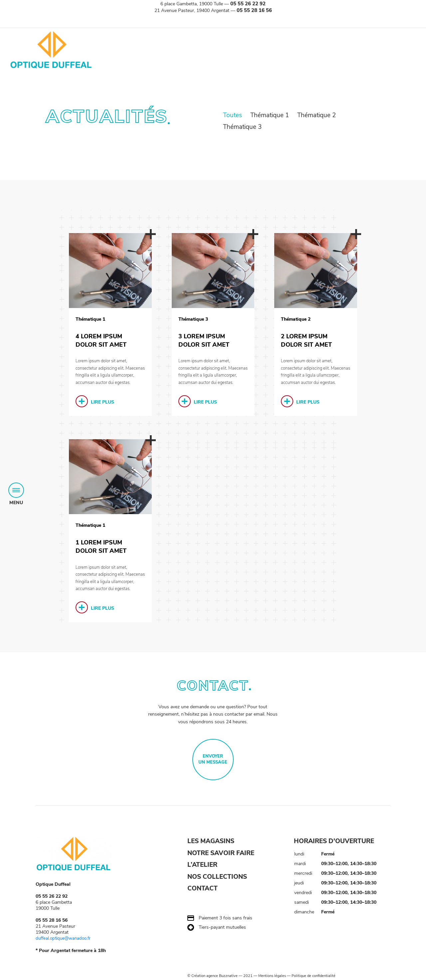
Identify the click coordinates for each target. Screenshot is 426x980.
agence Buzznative (222, 976)
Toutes (233, 115)
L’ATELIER (202, 865)
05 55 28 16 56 (254, 10)
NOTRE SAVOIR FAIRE (221, 853)
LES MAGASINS (211, 842)
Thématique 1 (270, 115)
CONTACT (203, 889)
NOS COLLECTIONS (217, 877)
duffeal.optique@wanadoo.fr (65, 939)
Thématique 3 (242, 127)
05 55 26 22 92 (248, 4)
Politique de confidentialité (314, 976)
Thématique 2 (317, 115)
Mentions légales (272, 976)
